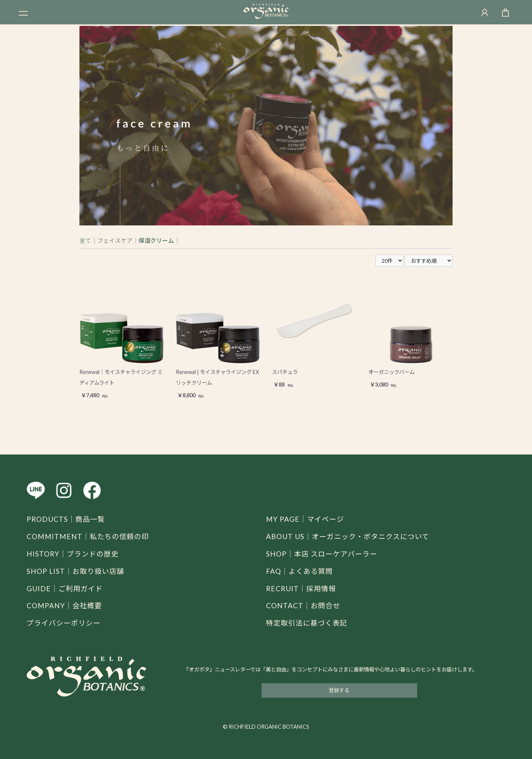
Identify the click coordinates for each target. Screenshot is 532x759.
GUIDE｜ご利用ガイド (66, 588)
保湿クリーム (156, 240)
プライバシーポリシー (65, 623)
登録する (339, 690)
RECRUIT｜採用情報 (303, 588)
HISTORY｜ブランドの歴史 (75, 554)
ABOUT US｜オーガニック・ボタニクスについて (352, 536)
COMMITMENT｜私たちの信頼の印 (91, 536)
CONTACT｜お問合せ (305, 605)
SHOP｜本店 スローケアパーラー (325, 554)
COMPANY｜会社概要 (66, 605)
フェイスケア (115, 240)
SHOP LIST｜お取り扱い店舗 (78, 571)
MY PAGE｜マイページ (307, 519)
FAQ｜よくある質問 (301, 571)
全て (85, 240)
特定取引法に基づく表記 (309, 623)
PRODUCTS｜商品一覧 (68, 519)
